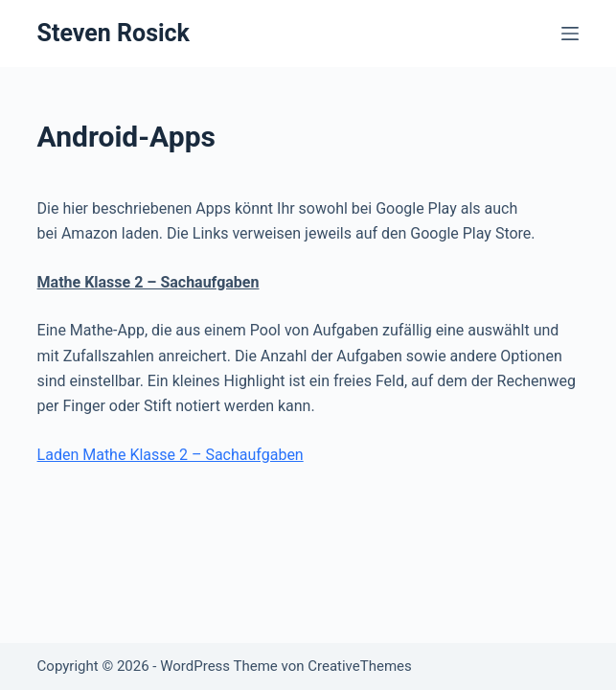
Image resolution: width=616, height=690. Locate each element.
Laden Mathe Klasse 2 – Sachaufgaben (171, 455)
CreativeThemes (360, 666)
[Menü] (570, 34)
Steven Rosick (114, 33)
